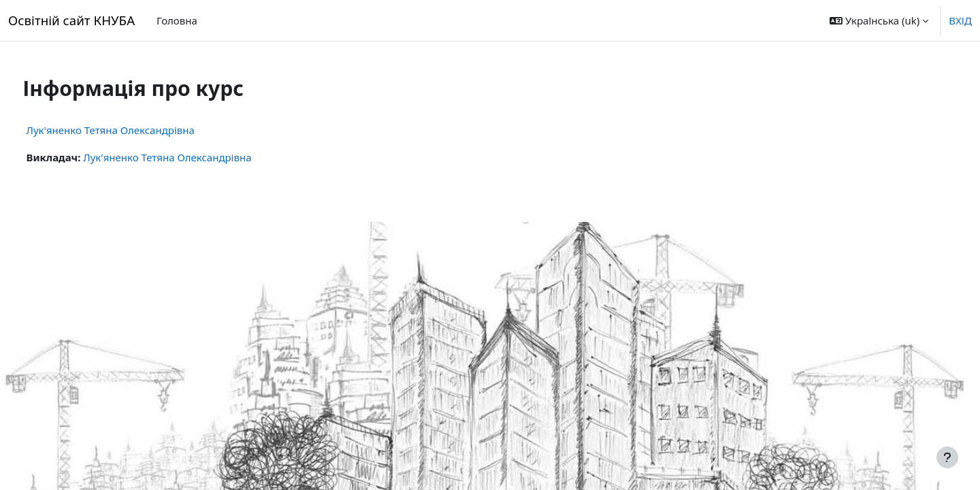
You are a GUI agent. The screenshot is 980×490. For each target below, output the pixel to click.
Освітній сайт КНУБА (71, 20)
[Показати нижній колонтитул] (947, 457)
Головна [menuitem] (177, 20)
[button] (879, 20)
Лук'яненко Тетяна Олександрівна (136, 130)
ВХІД (960, 20)
